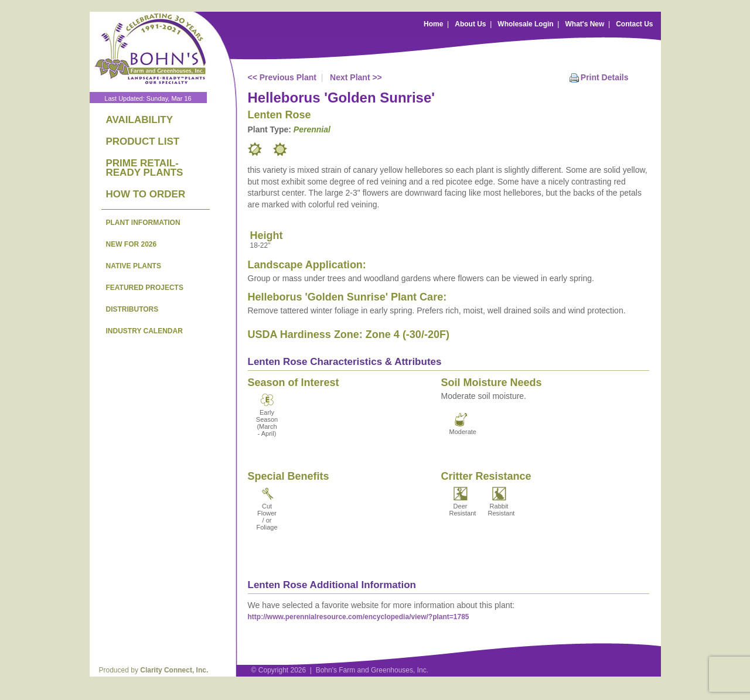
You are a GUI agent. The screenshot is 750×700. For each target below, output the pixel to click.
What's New (584, 24)
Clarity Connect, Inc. (174, 670)
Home (433, 24)
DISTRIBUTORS (132, 309)
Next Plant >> (356, 77)
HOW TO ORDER (146, 194)
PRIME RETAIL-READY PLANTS (145, 168)
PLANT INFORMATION (143, 223)
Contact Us (634, 24)
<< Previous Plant (282, 77)
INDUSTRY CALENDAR (144, 331)
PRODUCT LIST (143, 141)
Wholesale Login (525, 24)
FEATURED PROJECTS (145, 288)
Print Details (605, 77)
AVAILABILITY (140, 120)
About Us (470, 24)
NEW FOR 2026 (132, 244)
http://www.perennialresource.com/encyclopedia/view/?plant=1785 (359, 617)
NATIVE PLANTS (134, 266)
